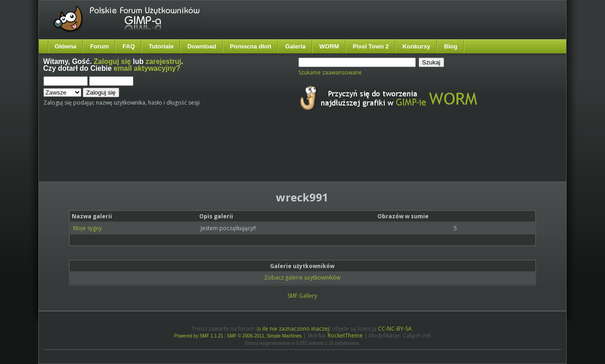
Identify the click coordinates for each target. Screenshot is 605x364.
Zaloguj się (112, 61)
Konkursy (417, 46)
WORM (329, 46)
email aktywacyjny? (147, 68)
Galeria (295, 46)
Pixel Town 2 (371, 46)
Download (202, 46)
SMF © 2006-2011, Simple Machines (265, 336)
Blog (451, 46)
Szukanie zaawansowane (330, 72)
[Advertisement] (215, 154)
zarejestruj (164, 61)
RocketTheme (345, 335)
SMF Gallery (302, 296)
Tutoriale (161, 46)
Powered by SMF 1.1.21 (199, 336)
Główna (66, 46)
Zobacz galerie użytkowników (302, 277)
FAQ (129, 46)
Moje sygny (88, 228)
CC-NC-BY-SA (395, 329)
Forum (99, 46)
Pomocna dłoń (251, 46)
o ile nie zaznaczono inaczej (293, 329)
